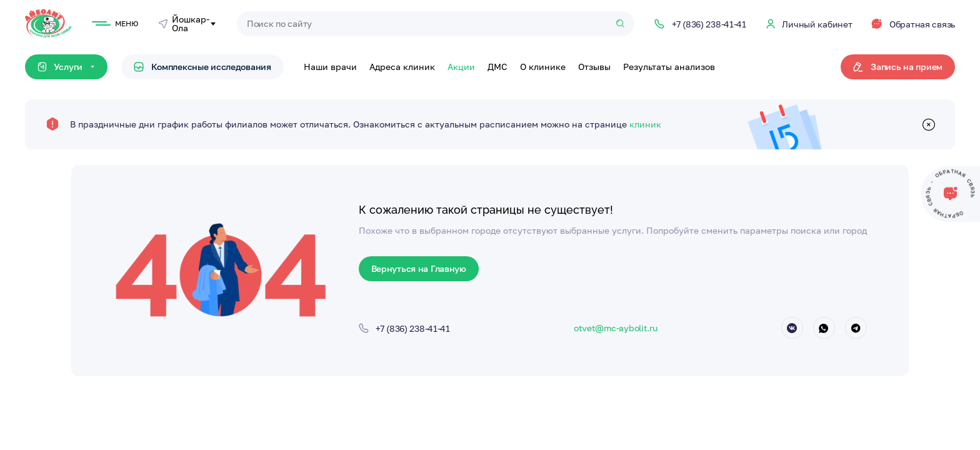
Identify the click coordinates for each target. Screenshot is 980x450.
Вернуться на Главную (419, 268)
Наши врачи (330, 67)
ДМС (497, 67)
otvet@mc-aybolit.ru (616, 328)
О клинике (543, 67)
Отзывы (594, 67)
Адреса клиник (402, 67)
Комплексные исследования (202, 67)
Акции (461, 67)
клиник (645, 124)
